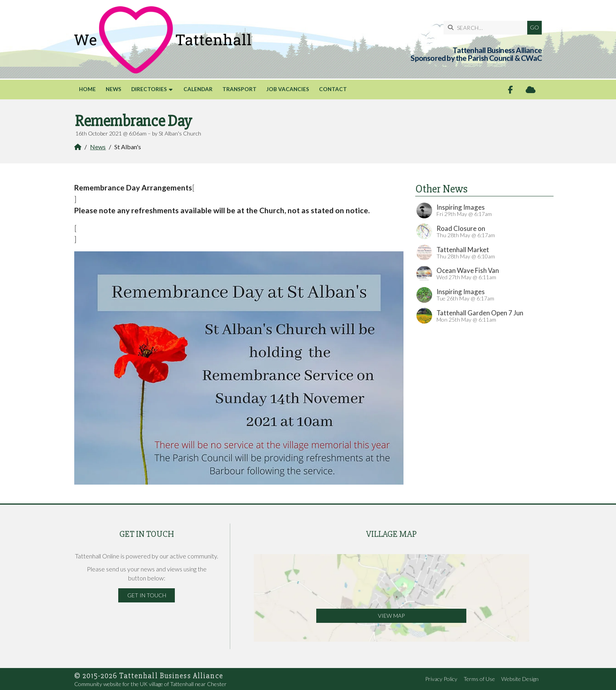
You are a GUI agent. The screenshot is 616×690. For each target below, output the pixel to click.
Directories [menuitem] (149, 89)
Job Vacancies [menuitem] (288, 89)
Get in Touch (147, 595)
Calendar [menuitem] (198, 89)
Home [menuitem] (87, 89)
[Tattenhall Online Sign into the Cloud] (531, 90)
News (98, 147)
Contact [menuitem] (333, 89)
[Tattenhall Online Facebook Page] (511, 90)
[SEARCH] (487, 28)
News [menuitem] (114, 89)
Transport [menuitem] (239, 89)
